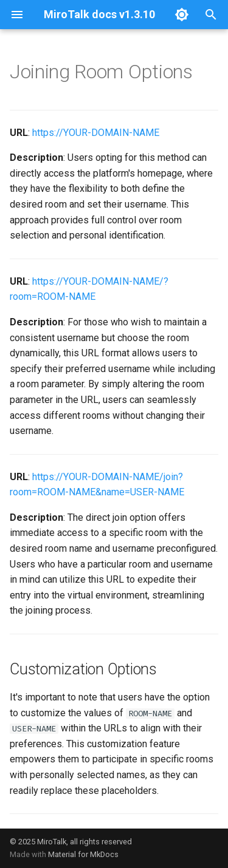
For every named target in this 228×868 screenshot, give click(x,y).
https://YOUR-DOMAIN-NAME (96, 133)
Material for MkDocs (83, 854)
